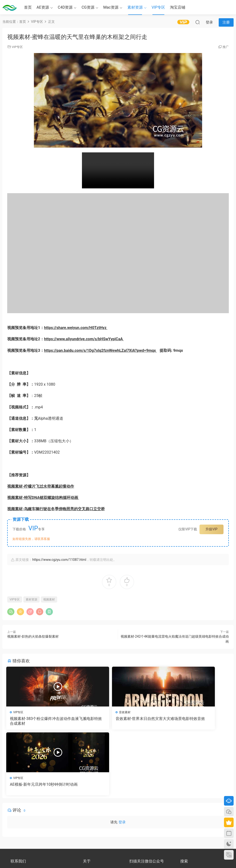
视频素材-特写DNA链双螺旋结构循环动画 (43, 498)
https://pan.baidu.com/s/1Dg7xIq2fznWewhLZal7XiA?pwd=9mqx (100, 350)
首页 (28, 7)
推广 (226, 47)
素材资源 (135, 7)
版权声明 (89, 813)
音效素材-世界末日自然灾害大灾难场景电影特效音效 (118, 721)
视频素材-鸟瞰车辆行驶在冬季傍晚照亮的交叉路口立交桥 (56, 509)
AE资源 (43, 7)
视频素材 (49, 599)
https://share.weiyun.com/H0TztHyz (76, 328)
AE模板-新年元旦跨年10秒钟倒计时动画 (192, 721)
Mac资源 (111, 7)
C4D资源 (65, 7)
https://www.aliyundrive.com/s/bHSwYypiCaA (84, 339)
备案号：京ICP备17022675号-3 (118, 856)
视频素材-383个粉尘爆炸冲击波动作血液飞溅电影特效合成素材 (41, 721)
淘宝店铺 (178, 7)
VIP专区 (158, 7)
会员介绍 (89, 808)
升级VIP (211, 529)
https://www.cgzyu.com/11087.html (59, 560)
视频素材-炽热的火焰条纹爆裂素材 (33, 636)
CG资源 (88, 7)
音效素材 (95, 712)
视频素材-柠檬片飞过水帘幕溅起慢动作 (41, 486)
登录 (122, 758)
